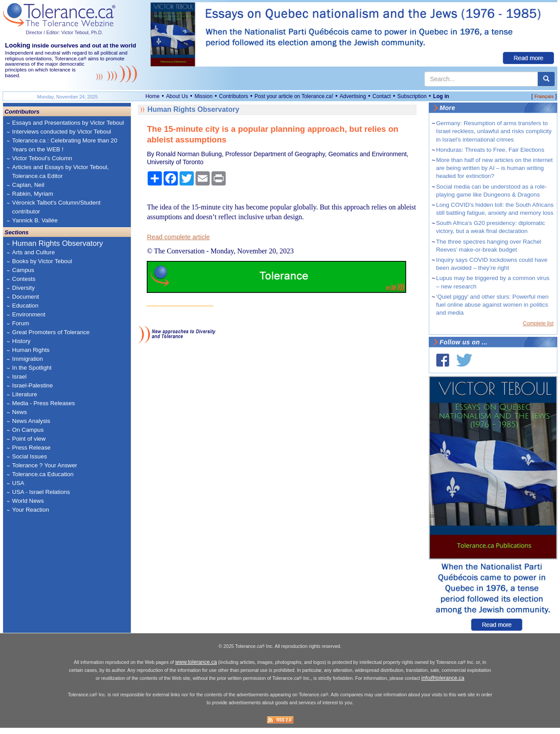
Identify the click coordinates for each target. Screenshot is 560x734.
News (19, 412)
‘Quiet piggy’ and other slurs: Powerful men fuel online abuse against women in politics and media (492, 305)
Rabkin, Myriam (33, 194)
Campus (23, 270)
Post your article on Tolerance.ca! (294, 96)
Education (25, 306)
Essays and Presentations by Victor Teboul (68, 123)
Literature (24, 394)
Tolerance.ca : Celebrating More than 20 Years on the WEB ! (65, 145)
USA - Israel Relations (41, 492)
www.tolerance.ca (196, 668)
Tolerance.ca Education (43, 474)
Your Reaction (30, 510)
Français (544, 96)
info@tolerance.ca (443, 684)
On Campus (28, 430)
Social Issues (29, 456)
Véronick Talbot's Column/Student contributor (56, 207)
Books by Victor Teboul (42, 261)
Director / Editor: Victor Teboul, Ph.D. (64, 32)
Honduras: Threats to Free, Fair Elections (490, 150)
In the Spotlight (32, 368)
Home (153, 96)
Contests (24, 279)
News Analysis (31, 421)
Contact (382, 96)
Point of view (29, 439)
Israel (19, 377)
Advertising (353, 96)
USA (18, 483)
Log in (441, 96)
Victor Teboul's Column (42, 158)
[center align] (546, 79)
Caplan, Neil (28, 185)
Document (25, 297)
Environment (29, 314)
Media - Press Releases (43, 403)
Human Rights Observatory (57, 243)
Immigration (27, 359)
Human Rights (31, 350)
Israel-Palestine (32, 385)
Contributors (233, 96)
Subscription (412, 96)
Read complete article (178, 237)
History (21, 341)
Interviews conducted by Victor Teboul (61, 132)
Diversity (23, 288)
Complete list (538, 324)
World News (28, 501)
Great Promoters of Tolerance (51, 332)
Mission (204, 96)
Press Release (31, 448)
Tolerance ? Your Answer (45, 465)
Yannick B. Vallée (35, 220)
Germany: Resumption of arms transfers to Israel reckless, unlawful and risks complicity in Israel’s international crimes (494, 131)
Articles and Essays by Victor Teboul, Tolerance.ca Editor (60, 172)
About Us (177, 96)
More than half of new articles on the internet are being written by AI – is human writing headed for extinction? (494, 168)
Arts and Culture (33, 252)
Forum (21, 323)
